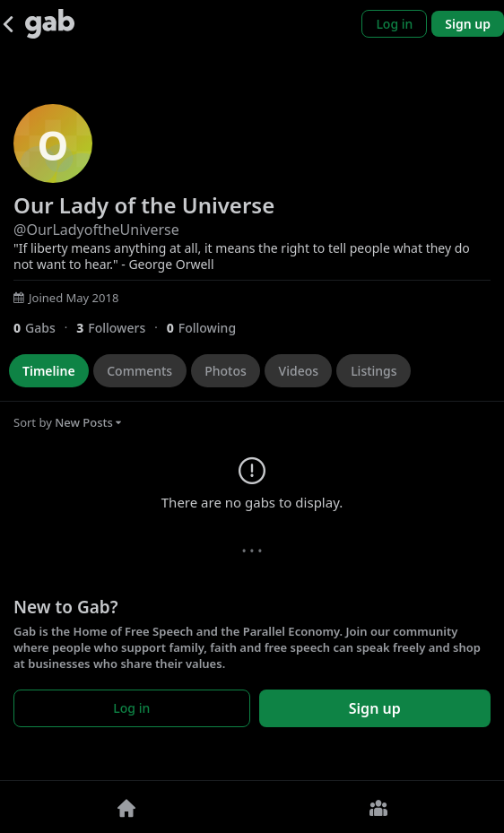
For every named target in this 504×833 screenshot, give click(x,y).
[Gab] (50, 24)
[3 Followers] (121, 328)
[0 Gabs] (45, 328)
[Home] (126, 807)
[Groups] (378, 807)
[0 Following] (208, 328)
